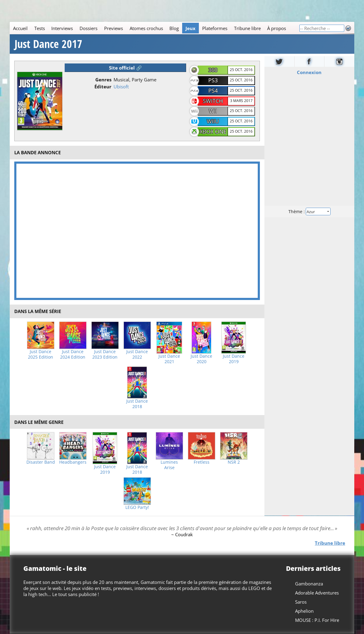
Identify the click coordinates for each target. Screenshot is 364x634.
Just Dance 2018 (137, 404)
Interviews (62, 28)
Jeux (191, 28)
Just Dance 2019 (234, 359)
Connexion (310, 72)
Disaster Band (41, 462)
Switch (213, 101)
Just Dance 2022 (137, 354)
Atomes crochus (146, 28)
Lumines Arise (169, 465)
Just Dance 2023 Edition (105, 354)
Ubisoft (121, 87)
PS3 (213, 80)
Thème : (309, 211)
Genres (103, 80)
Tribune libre (247, 28)
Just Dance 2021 (169, 359)
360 (213, 70)
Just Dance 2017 (48, 44)
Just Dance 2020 (201, 359)
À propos (277, 28)
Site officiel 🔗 (125, 68)
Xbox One (213, 131)
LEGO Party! (137, 507)
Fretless (202, 462)
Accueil (20, 28)
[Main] (154, 28)
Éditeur (103, 87)
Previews (114, 28)
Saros (301, 602)
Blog (174, 28)
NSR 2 (234, 462)
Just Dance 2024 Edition (73, 354)
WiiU (213, 121)
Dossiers (88, 28)
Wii (213, 111)
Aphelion (304, 611)
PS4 (213, 90)
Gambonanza (309, 584)
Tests (40, 28)
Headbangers (73, 462)
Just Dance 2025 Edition (41, 354)
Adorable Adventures (317, 593)
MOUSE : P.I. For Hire (317, 620)
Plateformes (215, 28)
